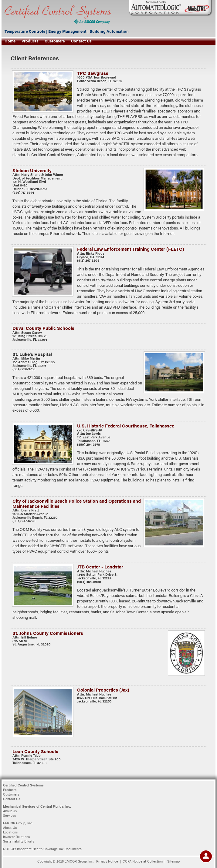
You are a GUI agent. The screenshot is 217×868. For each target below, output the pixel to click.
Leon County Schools (35, 751)
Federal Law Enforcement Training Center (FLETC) (131, 249)
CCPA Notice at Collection (143, 861)
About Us (10, 811)
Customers (55, 41)
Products (30, 41)
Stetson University (32, 170)
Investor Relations (16, 837)
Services (9, 815)
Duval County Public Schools (43, 328)
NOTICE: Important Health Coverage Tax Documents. (42, 849)
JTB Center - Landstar (100, 566)
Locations (10, 832)
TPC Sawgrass (93, 73)
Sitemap (173, 861)
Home (10, 41)
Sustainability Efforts (19, 841)
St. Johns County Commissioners (48, 633)
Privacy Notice (107, 861)
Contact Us (81, 41)
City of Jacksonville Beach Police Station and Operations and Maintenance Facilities (77, 503)
